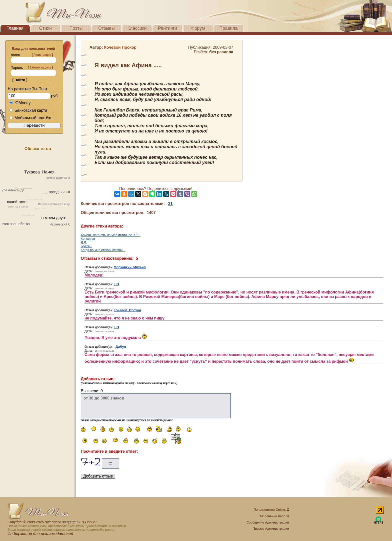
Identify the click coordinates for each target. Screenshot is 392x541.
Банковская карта (28, 110)
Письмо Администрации (271, 529)
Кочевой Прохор (127, 310)
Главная (15, 28)
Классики (137, 28)
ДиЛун (120, 347)
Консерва (88, 239)
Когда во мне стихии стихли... (103, 250)
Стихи (45, 28)
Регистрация (42, 55)
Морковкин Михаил (130, 267)
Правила (228, 28)
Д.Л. (84, 242)
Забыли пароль (40, 67)
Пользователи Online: (271, 510)
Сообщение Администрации (268, 522)
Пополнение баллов (274, 516)
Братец (86, 246)
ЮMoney (20, 103)
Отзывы (106, 28)
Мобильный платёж (30, 118)
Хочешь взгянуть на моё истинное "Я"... (111, 235)
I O (116, 284)
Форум (198, 28)
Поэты (76, 28)
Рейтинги (167, 28)
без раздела (221, 52)
